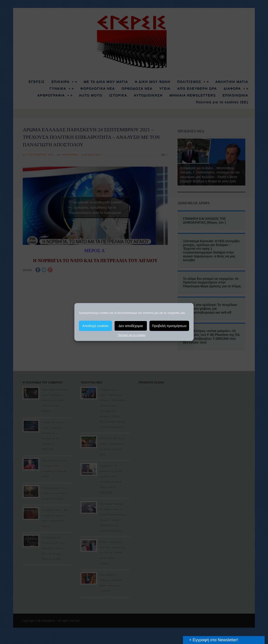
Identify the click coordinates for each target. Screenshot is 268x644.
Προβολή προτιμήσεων (169, 326)
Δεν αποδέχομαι (131, 326)
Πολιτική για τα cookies (132, 335)
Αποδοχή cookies (95, 326)
